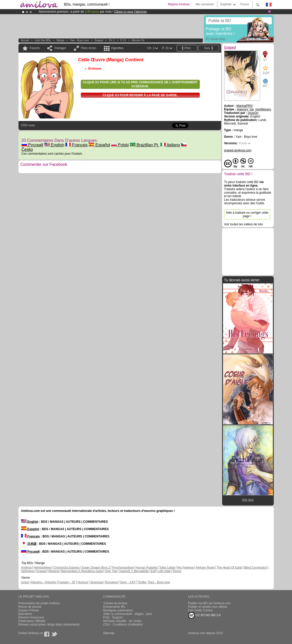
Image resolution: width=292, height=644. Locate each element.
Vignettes (117, 48)
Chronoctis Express (67, 568)
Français (76, 145)
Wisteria (54, 571)
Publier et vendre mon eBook (208, 607)
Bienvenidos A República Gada (82, 571)
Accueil (25, 40)
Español (99, 145)
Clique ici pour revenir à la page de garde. (140, 95)
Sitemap (109, 633)
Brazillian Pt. (144, 145)
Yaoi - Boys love (79, 40)
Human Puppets (146, 568)
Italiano (170, 145)
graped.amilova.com (238, 150)
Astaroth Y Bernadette (134, 571)
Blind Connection (256, 568)
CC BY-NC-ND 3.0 (205, 615)
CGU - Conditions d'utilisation (123, 625)
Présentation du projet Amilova (39, 603)
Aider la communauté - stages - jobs (128, 614)
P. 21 (123, 40)
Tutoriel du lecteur (115, 603)
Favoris (35, 48)
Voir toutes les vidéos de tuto (244, 224)
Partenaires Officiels (32, 621)
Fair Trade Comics (201, 610)
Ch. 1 (112, 40)
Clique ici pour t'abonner (131, 12)
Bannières (25, 614)
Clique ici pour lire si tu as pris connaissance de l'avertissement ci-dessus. (140, 84)
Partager (60, 48)
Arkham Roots (205, 568)
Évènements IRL (115, 607)
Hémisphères (43, 568)
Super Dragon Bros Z (96, 568)
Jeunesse (97, 582)
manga (60, 40)
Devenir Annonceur (31, 617)
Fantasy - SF (67, 582)
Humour (83, 582)
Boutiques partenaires (118, 610)
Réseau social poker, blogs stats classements (49, 625)
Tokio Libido (167, 568)
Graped (99, 40)
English (54, 145)
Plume (177, 571)
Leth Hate (164, 571)
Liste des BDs (43, 40)
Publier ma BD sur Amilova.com (210, 603)
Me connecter (205, 4)
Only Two (111, 571)
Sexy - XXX (128, 582)
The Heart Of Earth (229, 568)
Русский (32, 145)
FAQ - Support (113, 617)
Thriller (142, 582)
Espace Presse (29, 610)
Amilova (26, 568)
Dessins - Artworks (44, 582)
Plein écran (89, 48)
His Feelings (185, 568)
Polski (120, 145)
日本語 (29, 544)
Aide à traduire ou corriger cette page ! (247, 214)
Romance (112, 582)
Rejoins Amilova (179, 4)
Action (25, 582)
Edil (153, 571)
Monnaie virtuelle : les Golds (122, 621)
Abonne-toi (138, 40)
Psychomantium (123, 568)
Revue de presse (30, 607)
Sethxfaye (28, 571)
